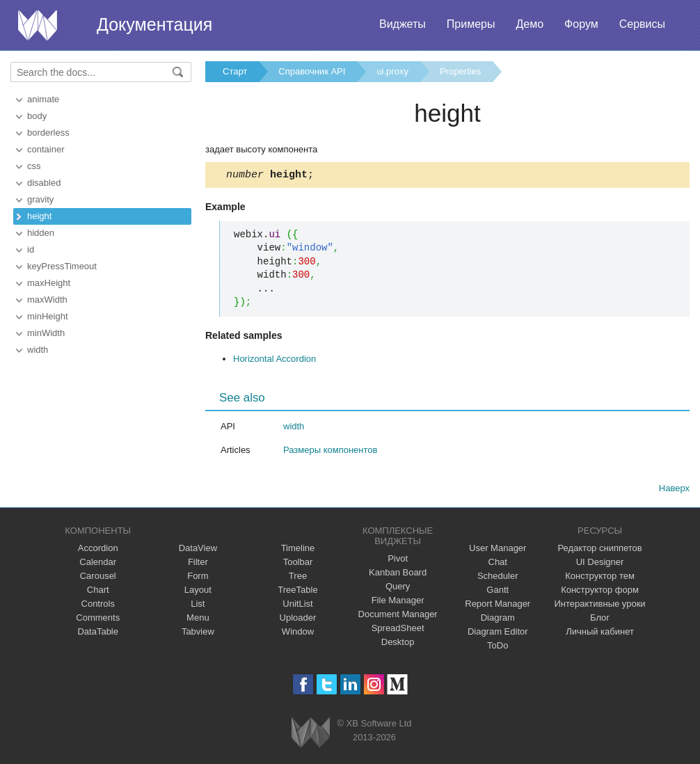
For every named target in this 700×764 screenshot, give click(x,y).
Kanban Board (398, 574)
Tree (298, 578)
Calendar (98, 564)
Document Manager (398, 616)
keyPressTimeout (62, 266)
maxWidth (47, 300)
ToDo (498, 647)
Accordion (98, 550)
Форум (581, 24)
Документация (154, 24)
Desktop (398, 644)
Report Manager (498, 606)
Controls (98, 606)
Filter (198, 564)
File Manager (398, 602)
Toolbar (298, 564)
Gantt (498, 592)
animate (43, 99)
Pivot (398, 560)
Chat (498, 564)
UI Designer (600, 564)
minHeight (48, 316)
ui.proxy (392, 71)
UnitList (297, 606)
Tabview (198, 634)
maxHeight (49, 283)
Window (298, 634)
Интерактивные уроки (600, 606)
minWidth (46, 333)
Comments (98, 620)
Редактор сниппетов (599, 550)
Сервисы (642, 24)
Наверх (674, 490)
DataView (198, 550)
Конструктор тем (600, 578)
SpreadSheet (398, 630)
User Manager (498, 550)
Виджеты (403, 24)
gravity (40, 199)
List (198, 606)
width (38, 350)
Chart (98, 592)
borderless (48, 133)
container (46, 149)
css (34, 166)
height (39, 216)
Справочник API (312, 71)
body (37, 116)
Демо (530, 24)
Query (398, 588)
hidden (41, 233)
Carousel (98, 578)
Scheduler (498, 578)
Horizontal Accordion (275, 361)
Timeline (298, 550)
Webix (311, 734)
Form (198, 578)
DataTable (98, 634)
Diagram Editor (498, 634)
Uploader (298, 620)
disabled (44, 183)
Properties (460, 71)
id (31, 249)
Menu (198, 620)
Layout (198, 592)
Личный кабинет (600, 634)
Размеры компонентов (330, 452)
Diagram (498, 620)
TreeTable (297, 592)
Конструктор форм (600, 592)
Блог (600, 620)
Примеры (471, 24)
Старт (235, 71)
